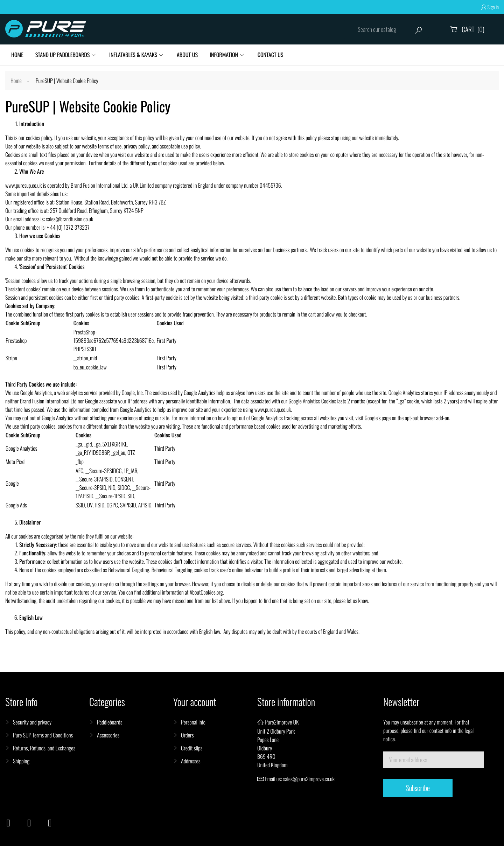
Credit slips (192, 748)
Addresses (191, 761)
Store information (286, 702)
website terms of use (102, 146)
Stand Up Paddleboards (63, 55)
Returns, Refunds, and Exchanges (44, 748)
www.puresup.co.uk (23, 185)
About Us (187, 55)
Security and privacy (32, 722)
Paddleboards (110, 722)
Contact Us (271, 55)
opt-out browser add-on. (428, 418)
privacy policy (136, 146)
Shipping (21, 761)
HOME (17, 55)
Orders (187, 735)
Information (224, 55)
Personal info (193, 722)
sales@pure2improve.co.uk (309, 779)
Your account (195, 702)
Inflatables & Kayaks (133, 55)
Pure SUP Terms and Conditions (43, 735)
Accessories (108, 735)
